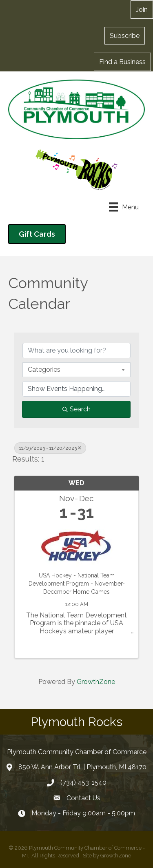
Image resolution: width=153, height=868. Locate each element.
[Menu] (124, 207)
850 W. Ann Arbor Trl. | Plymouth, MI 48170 (82, 767)
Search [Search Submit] (76, 409)
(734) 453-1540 (83, 783)
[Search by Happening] (76, 389)
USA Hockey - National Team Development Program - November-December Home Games (77, 583)
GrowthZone (96, 682)
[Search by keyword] (76, 351)
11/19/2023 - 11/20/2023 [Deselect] (50, 448)
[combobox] (76, 370)
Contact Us (83, 798)
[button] (125, 36)
